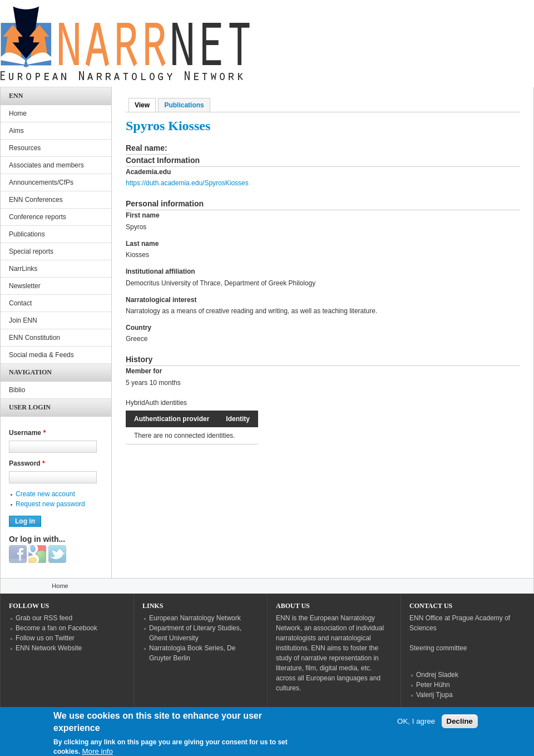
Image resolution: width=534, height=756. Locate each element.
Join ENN (23, 320)
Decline (460, 726)
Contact (20, 303)
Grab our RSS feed (44, 618)
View (145, 105)
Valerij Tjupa (434, 695)
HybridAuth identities (156, 403)
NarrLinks (23, 269)
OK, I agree (416, 726)
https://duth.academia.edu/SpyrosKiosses (187, 183)
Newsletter (25, 286)
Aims (16, 131)
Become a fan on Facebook (56, 628)
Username (27, 433)
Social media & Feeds (41, 355)
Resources (25, 148)
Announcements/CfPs (41, 182)
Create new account (45, 494)
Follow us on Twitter (45, 638)
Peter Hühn (433, 685)
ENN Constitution (34, 338)
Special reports (31, 251)
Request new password (50, 504)
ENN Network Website (49, 648)
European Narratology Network (195, 618)
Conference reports (38, 217)
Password (27, 463)
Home (18, 113)
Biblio (17, 390)
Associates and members (46, 165)
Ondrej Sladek (437, 675)
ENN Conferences (36, 200)
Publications (184, 105)
